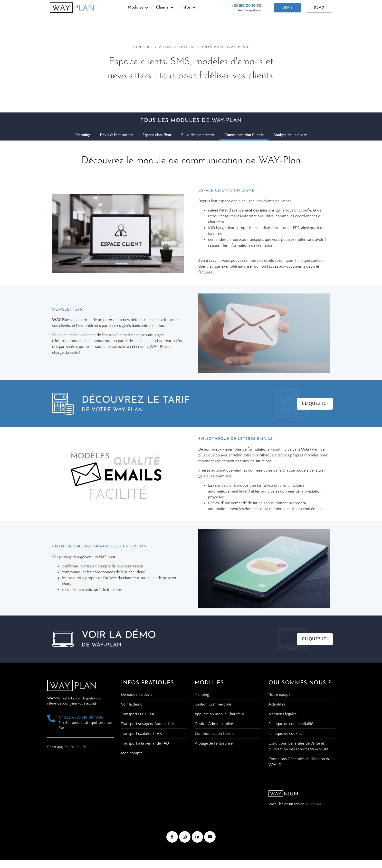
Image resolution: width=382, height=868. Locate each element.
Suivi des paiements (198, 135)
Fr (78, 747)
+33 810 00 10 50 (246, 6)
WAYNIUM (313, 804)
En (72, 747)
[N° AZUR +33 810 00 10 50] (51, 718)
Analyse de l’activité (290, 135)
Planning (83, 135)
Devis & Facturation (116, 135)
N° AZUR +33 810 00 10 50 (81, 717)
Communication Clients (244, 135)
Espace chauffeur (157, 135)
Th (84, 747)
